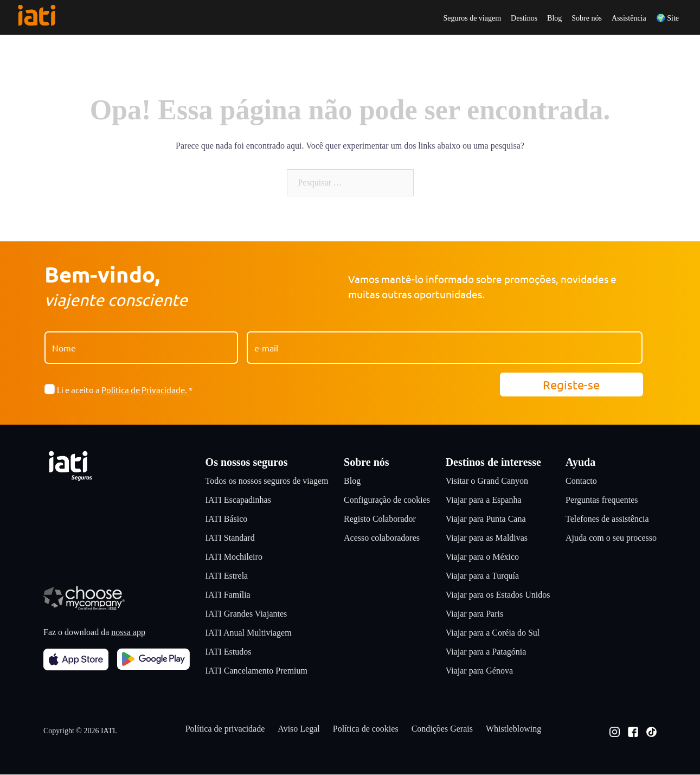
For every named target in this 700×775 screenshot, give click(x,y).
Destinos (524, 19)
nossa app (128, 633)
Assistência (629, 19)
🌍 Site (667, 19)
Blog (554, 19)
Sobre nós (587, 19)
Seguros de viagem (473, 19)
